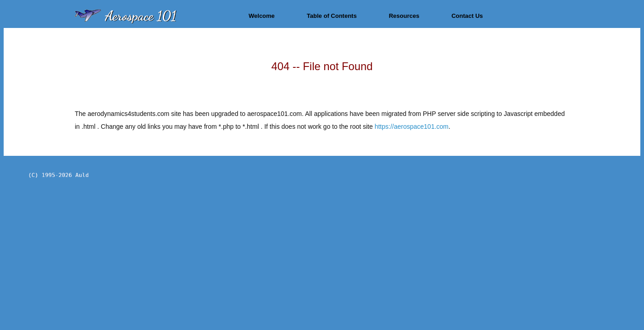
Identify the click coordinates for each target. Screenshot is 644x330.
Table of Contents (332, 16)
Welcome (262, 16)
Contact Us (467, 16)
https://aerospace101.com (412, 126)
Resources (404, 16)
